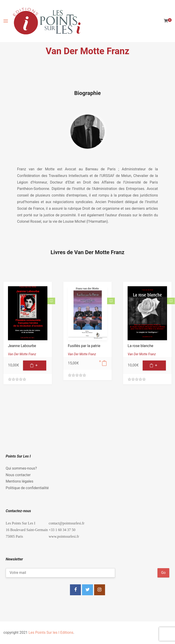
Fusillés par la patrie (84, 346)
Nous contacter (18, 475)
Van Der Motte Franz (22, 354)
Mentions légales (19, 481)
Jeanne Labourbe (22, 346)
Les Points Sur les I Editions (51, 632)
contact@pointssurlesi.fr (67, 523)
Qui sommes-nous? (21, 468)
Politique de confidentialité (27, 488)
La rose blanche (140, 346)
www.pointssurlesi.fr (64, 536)
